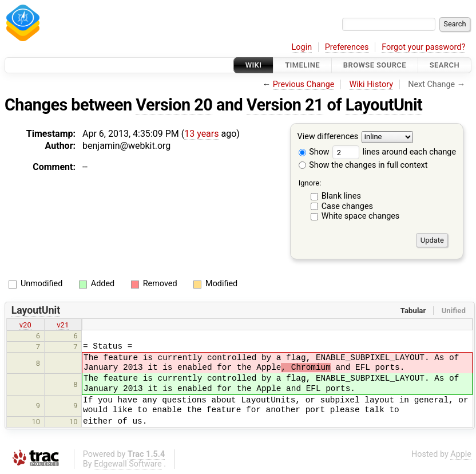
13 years (201, 134)
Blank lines (341, 196)
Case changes (347, 206)
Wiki (254, 65)
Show (314, 152)
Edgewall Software (128, 464)
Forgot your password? (423, 47)
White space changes (361, 216)
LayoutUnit (384, 105)
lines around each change (394, 152)
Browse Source (375, 65)
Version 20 (174, 105)
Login (302, 47)
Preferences (347, 47)
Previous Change (304, 84)
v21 (63, 325)
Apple (461, 454)
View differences (328, 137)
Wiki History (371, 84)
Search (445, 65)
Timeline (302, 65)
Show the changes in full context (363, 165)
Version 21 (285, 105)
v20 (25, 325)
